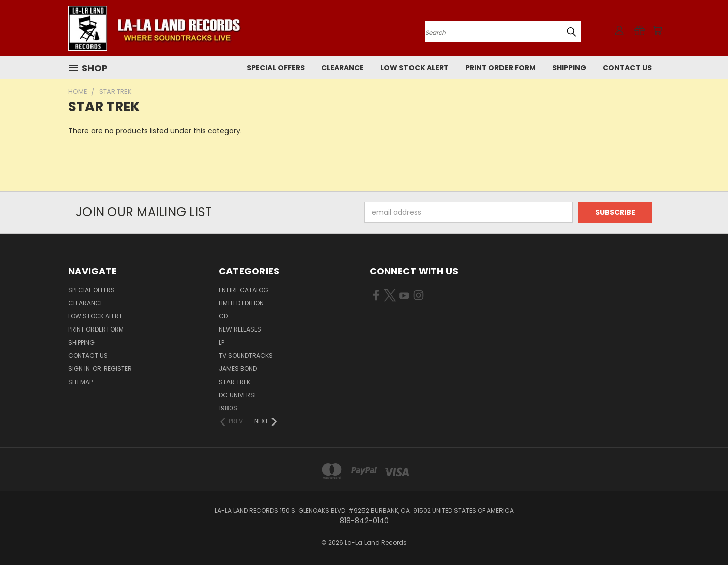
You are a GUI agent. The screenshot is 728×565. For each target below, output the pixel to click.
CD (223, 316)
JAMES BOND (238, 369)
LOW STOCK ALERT (415, 68)
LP (222, 342)
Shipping (569, 68)
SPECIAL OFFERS (276, 68)
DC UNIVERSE (238, 395)
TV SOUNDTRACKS (246, 356)
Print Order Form (500, 68)
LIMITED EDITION (241, 303)
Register (118, 369)
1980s (228, 408)
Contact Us (627, 68)
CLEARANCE (343, 68)
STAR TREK (235, 382)
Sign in (80, 369)
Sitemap (80, 382)
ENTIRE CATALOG (244, 290)
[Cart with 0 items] (657, 30)
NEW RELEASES (240, 329)
